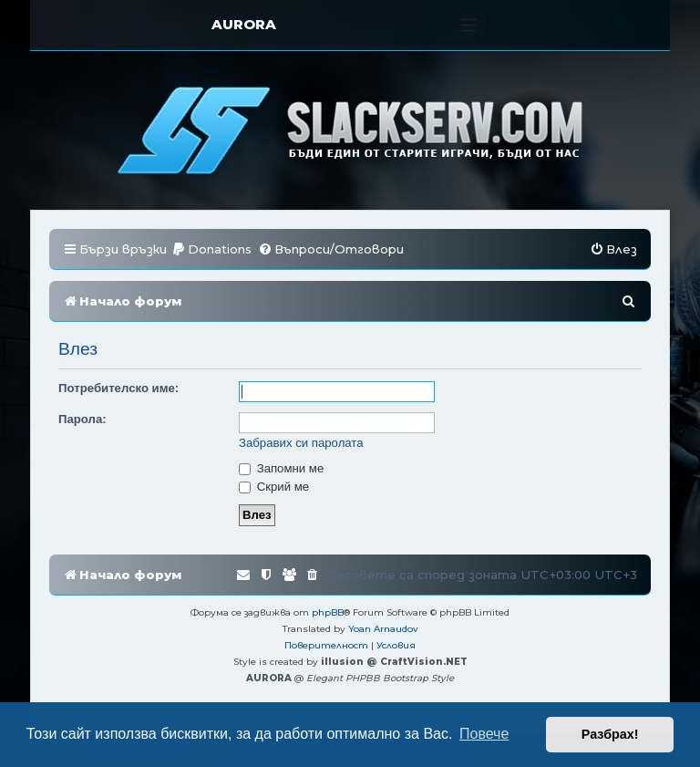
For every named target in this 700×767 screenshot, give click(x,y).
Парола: (82, 419)
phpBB (328, 612)
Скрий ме (274, 487)
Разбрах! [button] (610, 734)
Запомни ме (281, 468)
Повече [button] (484, 734)
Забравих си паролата (301, 443)
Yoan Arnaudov (383, 629)
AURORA (244, 24)
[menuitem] (211, 249)
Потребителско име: (118, 388)
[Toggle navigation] (469, 25)
